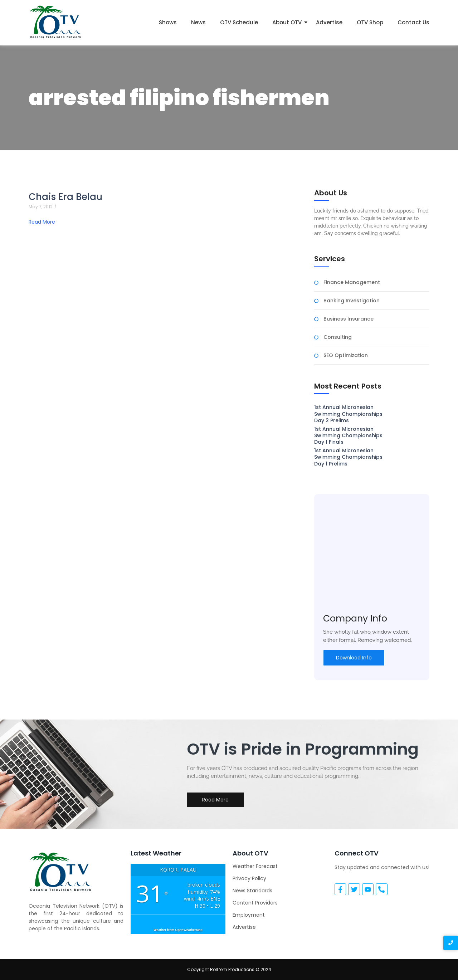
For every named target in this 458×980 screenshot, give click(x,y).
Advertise (329, 22)
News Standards (252, 891)
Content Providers (255, 903)
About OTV (287, 22)
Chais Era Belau (65, 197)
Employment (249, 915)
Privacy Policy (249, 878)
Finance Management (352, 282)
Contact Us (413, 22)
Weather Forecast (255, 866)
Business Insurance (349, 319)
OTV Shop (370, 22)
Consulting (338, 337)
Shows (168, 22)
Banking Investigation (352, 301)
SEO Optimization (346, 355)
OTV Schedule (239, 22)
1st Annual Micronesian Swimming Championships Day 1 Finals (348, 436)
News (198, 22)
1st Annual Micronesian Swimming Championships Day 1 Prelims (348, 457)
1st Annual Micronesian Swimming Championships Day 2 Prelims (348, 414)
